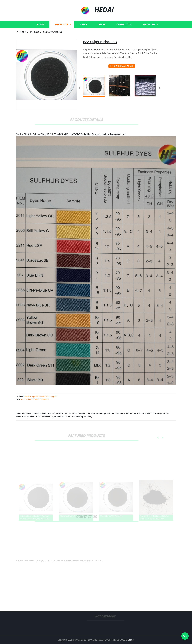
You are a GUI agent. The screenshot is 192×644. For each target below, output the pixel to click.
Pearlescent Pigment (101, 413)
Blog (102, 28)
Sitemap (131, 640)
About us (149, 28)
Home (40, 28)
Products (62, 28)
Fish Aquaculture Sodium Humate (31, 413)
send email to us (122, 66)
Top (185, 636)
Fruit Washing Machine (81, 417)
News (83, 28)
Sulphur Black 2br (62, 417)
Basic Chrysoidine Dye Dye (59, 413)
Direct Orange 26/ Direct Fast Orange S (40, 397)
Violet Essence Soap (81, 413)
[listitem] (96, 87)
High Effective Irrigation (121, 413)
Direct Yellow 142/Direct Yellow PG (35, 399)
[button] (80, 88)
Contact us (124, 28)
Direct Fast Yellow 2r (44, 417)
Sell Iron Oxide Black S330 (145, 413)
